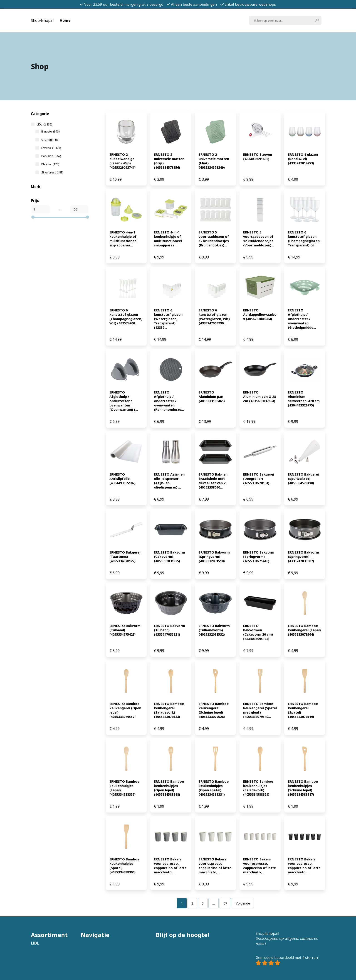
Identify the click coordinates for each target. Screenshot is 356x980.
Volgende (243, 903)
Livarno (51, 148)
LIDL (44, 124)
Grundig (50, 140)
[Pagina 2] (192, 903)
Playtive (50, 164)
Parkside (51, 156)
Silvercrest (52, 172)
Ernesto (50, 131)
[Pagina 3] (203, 903)
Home (65, 20)
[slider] (33, 217)
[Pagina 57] (225, 903)
